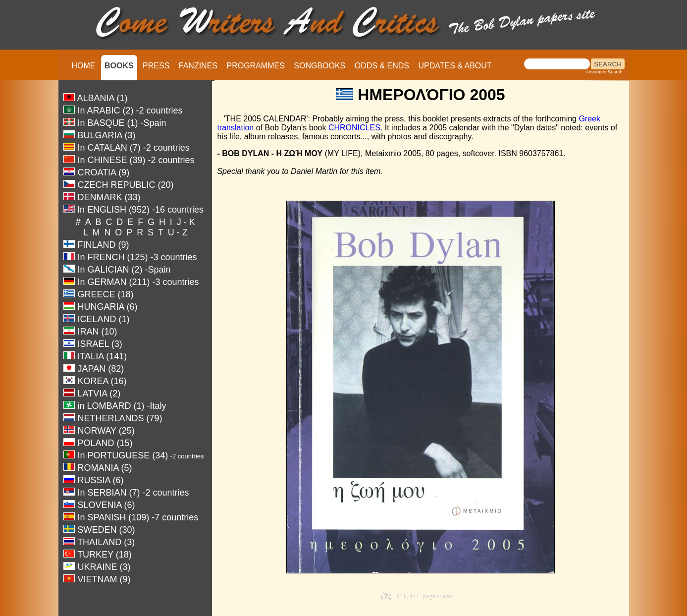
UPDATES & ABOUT (455, 66)
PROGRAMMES (255, 66)
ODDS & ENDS (382, 66)
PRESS (156, 66)
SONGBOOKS (319, 66)
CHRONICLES (354, 128)
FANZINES (198, 66)
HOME (84, 66)
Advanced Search (604, 72)
